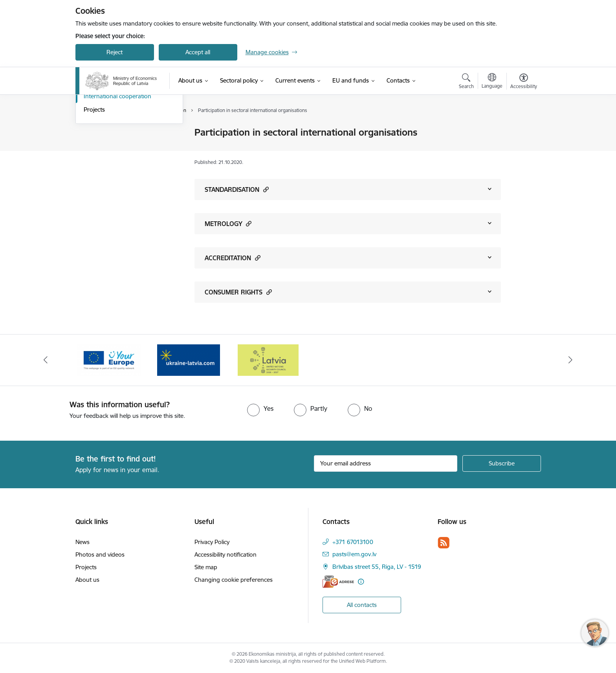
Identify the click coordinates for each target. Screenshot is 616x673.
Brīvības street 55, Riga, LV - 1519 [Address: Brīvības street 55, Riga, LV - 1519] (377, 567)
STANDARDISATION (237, 189)
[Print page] (521, 129)
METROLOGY (228, 223)
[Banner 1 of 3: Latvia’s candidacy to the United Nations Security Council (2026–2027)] (268, 359)
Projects (94, 194)
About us (87, 580)
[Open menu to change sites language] (492, 82)
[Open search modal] (466, 82)
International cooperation (117, 180)
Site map (206, 567)
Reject (115, 52)
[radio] (260, 408)
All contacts (362, 605)
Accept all (198, 52)
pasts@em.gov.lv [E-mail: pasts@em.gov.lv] (354, 554)
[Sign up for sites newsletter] (502, 463)
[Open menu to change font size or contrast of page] (524, 82)
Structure (96, 146)
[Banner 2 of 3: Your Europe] (109, 359)
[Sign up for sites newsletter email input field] (386, 463)
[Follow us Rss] (444, 543)
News (82, 542)
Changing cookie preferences (234, 580)
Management (101, 133)
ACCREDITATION (233, 258)
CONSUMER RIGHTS (238, 292)
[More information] (361, 582)
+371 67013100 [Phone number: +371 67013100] (353, 542)
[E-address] (338, 582)
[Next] (571, 360)
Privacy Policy (212, 542)
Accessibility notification (225, 554)
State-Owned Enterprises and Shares (123, 163)
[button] (265, 189)
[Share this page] (521, 149)
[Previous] (46, 360)
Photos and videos (100, 554)
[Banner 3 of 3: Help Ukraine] (189, 359)
